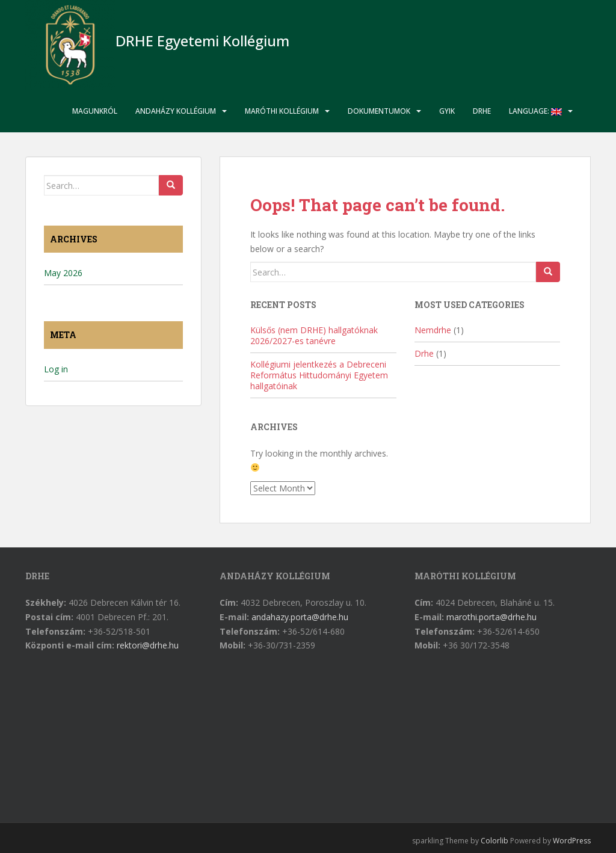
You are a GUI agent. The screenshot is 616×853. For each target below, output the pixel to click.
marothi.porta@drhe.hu (491, 617)
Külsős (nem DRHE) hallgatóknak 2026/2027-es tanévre (314, 335)
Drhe (424, 353)
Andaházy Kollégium (176, 111)
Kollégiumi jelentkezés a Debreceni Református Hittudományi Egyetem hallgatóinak (319, 375)
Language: (535, 111)
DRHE (482, 111)
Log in (56, 369)
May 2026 (63, 273)
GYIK (447, 111)
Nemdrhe (433, 330)
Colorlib (494, 841)
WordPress (572, 841)
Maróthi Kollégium (282, 111)
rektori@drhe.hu (148, 645)
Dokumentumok (379, 111)
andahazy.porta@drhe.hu (300, 617)
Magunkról (95, 111)
